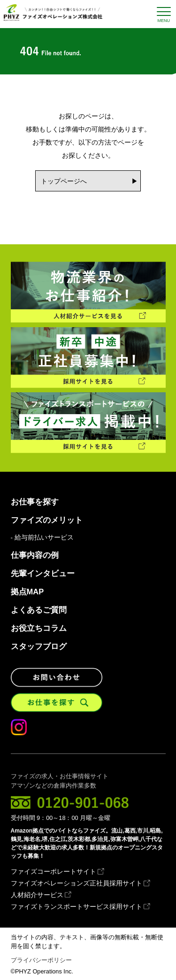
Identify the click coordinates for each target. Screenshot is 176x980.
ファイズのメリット (47, 520)
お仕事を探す (35, 502)
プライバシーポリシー (41, 960)
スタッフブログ (39, 647)
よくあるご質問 (39, 610)
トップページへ (64, 181)
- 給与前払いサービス (42, 538)
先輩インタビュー (43, 574)
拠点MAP (27, 592)
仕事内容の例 (35, 555)
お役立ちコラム (39, 628)
